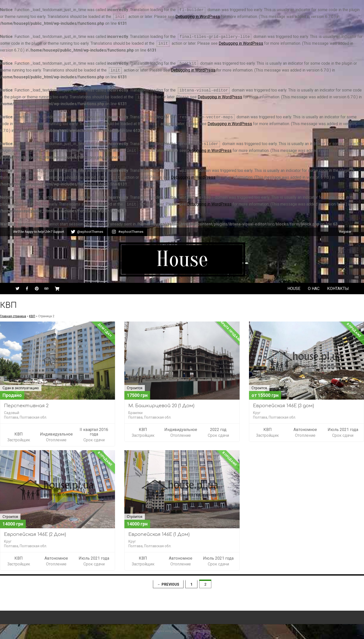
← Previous (168, 584)
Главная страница (13, 316)
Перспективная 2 (26, 406)
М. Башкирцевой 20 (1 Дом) (161, 406)
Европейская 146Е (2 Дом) (35, 534)
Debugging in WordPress (198, 17)
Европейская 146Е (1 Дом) (159, 534)
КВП (32, 316)
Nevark (177, 631)
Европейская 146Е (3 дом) (283, 406)
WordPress (204, 631)
